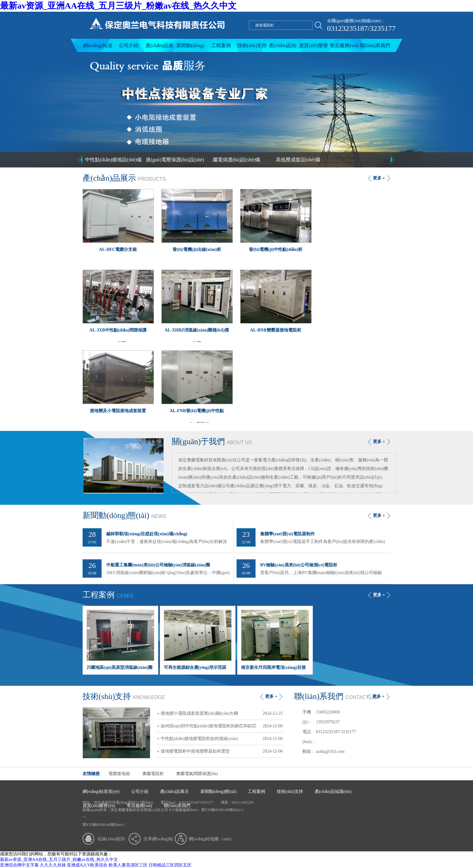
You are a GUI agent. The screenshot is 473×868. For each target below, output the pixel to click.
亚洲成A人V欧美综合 (87, 865)
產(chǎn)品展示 (160, 47)
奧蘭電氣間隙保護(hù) (197, 774)
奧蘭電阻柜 (153, 774)
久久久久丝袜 (53, 865)
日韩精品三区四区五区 (170, 865)
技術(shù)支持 (252, 45)
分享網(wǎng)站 (158, 839)
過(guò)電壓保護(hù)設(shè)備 (175, 162)
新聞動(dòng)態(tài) (190, 47)
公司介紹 (129, 45)
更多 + (379, 178)
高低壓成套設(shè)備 (298, 160)
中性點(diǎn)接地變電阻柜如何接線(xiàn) (222, 739)
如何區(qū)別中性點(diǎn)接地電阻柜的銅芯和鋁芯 (222, 726)
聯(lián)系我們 (375, 45)
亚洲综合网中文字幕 (19, 865)
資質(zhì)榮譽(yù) (313, 47)
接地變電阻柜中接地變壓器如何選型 (222, 751)
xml (226, 839)
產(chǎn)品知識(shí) (283, 47)
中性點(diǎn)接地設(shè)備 (113, 160)
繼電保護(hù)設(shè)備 (237, 160)
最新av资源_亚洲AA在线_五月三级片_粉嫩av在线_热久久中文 (118, 6)
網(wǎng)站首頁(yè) (98, 47)
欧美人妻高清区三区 (128, 865)
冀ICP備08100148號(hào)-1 (222, 810)
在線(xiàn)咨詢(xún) (111, 841)
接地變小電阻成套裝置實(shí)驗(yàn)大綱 (222, 713)
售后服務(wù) (344, 45)
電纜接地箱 (119, 774)
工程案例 (221, 45)
